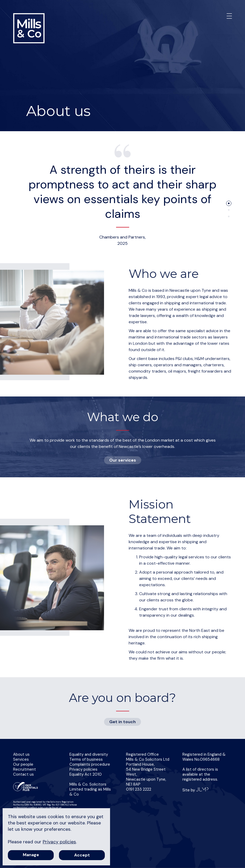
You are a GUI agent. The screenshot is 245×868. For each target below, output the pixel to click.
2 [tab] (229, 210)
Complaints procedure (90, 764)
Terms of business (86, 759)
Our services (123, 460)
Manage (31, 855)
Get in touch (122, 722)
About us (21, 754)
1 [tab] (229, 203)
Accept (82, 855)
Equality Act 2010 (86, 774)
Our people (23, 764)
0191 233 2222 (139, 789)
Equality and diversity (89, 754)
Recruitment (24, 769)
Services (21, 759)
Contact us (23, 774)
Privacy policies (83, 769)
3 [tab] (229, 216)
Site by (195, 790)
